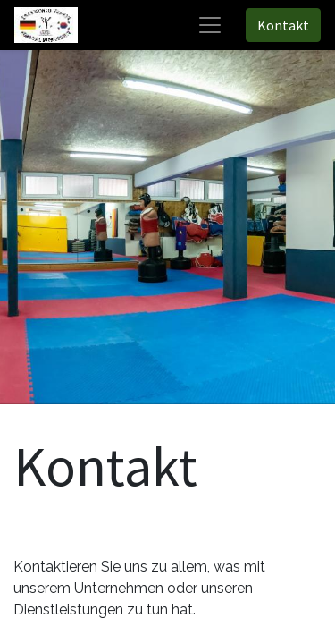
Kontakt (283, 25)
